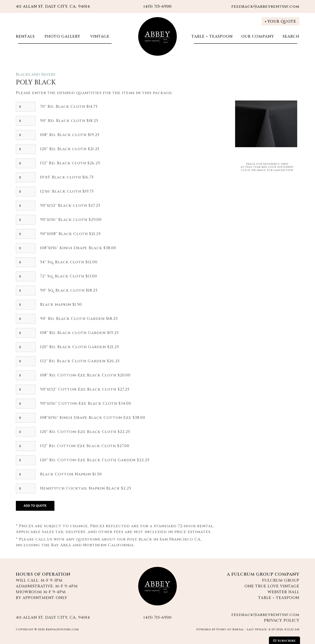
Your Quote (280, 22)
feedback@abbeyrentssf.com (265, 7)
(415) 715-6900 (157, 618)
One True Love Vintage (272, 586)
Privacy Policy (282, 621)
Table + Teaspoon (212, 37)
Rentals (25, 37)
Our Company (258, 37)
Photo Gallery (62, 37)
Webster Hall (283, 592)
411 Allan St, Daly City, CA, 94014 (53, 7)
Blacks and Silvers (36, 74)
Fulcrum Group (281, 580)
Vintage (99, 37)
